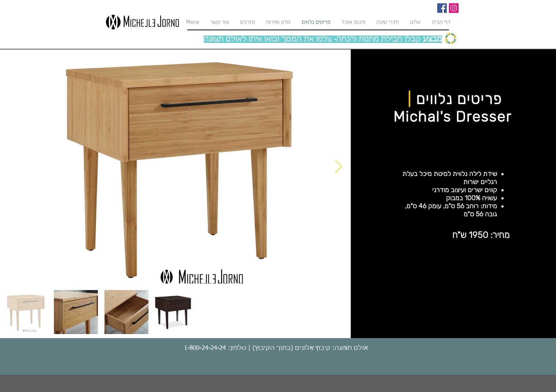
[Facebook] (442, 8)
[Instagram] (454, 8)
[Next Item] (338, 167)
